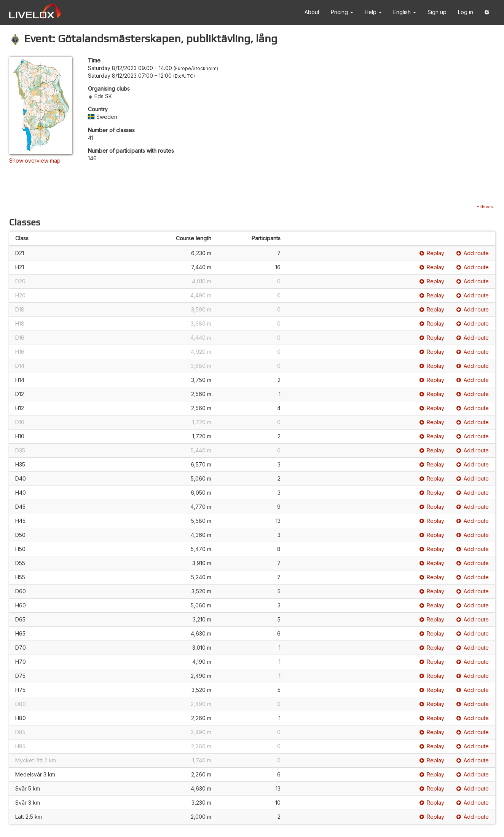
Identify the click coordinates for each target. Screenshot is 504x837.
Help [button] (373, 12)
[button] (487, 12)
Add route (473, 253)
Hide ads (485, 207)
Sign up (437, 12)
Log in (466, 12)
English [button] (405, 12)
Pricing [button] (342, 12)
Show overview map (35, 161)
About (312, 12)
